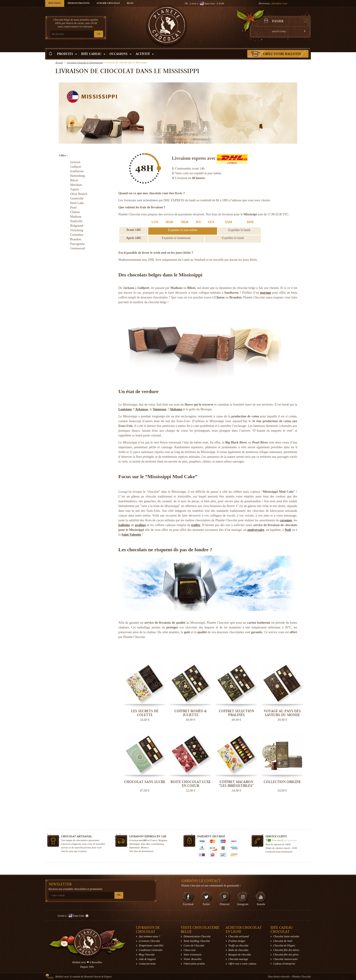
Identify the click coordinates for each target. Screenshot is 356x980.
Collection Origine (282, 782)
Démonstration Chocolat (197, 936)
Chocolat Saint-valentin (286, 936)
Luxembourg (158, 844)
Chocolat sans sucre (145, 782)
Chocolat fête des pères (286, 955)
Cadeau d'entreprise (284, 964)
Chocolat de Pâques (284, 946)
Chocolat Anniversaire (285, 959)
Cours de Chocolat (194, 946)
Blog (130, 3)
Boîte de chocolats (239, 950)
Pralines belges (237, 941)
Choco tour (190, 950)
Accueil (59, 62)
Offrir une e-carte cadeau (242, 964)
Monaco (145, 847)
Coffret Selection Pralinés (236, 713)
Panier (278, 22)
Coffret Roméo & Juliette (191, 713)
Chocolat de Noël (283, 941)
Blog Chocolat (147, 955)
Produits (67, 54)
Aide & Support (147, 959)
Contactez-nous (147, 964)
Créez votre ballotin (282, 54)
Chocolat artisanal (239, 936)
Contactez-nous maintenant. (279, 852)
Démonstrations (79, 3)
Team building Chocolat (197, 941)
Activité (145, 54)
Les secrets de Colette (145, 713)
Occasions (120, 54)
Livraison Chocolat (149, 941)
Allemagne (134, 844)
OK (99, 34)
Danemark (134, 847)
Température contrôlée (151, 946)
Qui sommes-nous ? (150, 936)
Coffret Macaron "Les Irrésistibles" (236, 784)
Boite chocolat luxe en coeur (191, 784)
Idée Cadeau (93, 54)
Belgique (163, 840)
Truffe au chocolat (238, 946)
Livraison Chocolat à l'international (85, 62)
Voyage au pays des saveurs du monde (282, 713)
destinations (147, 851)
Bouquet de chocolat (240, 955)
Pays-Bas (146, 844)
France (154, 840)
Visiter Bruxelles (192, 959)
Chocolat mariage (238, 959)
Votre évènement (192, 955)
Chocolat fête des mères (286, 950)
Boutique (55, 3)
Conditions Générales (151, 950)
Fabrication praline (194, 964)
